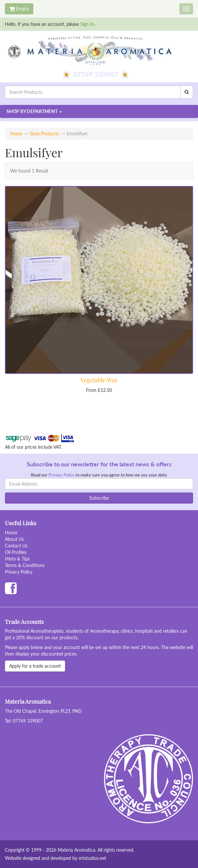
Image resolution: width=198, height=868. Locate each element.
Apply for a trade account (35, 666)
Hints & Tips (17, 559)
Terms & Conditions (25, 565)
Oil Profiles (16, 552)
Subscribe (99, 498)
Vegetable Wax (99, 380)
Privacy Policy (62, 475)
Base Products (45, 134)
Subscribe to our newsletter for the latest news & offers (99, 464)
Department (32, 111)
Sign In (87, 24)
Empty (19, 9)
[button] (99, 111)
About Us (14, 539)
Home (16, 134)
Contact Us (16, 546)
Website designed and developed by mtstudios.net (55, 858)
